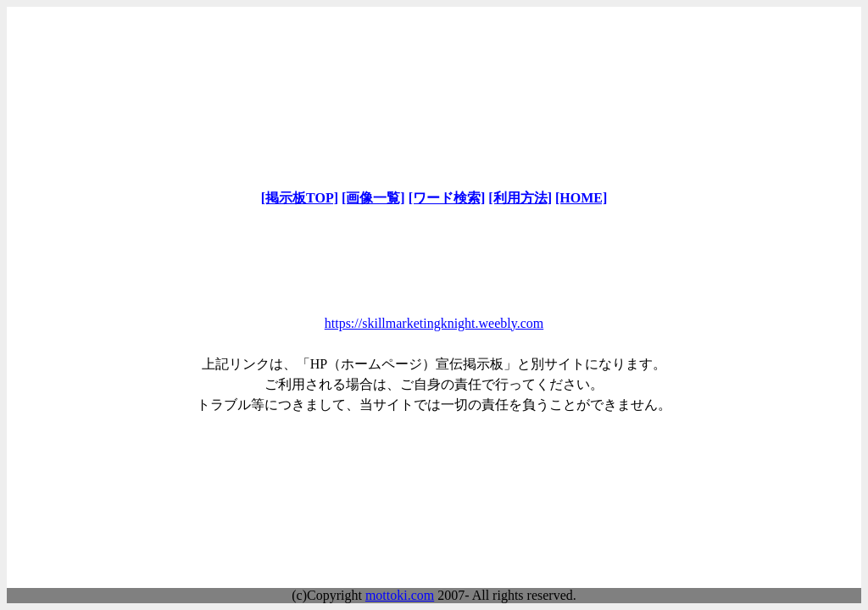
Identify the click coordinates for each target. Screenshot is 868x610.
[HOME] (581, 198)
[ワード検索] (447, 198)
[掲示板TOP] (300, 198)
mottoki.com (400, 595)
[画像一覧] (373, 198)
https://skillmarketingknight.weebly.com (434, 323)
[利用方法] (520, 198)
